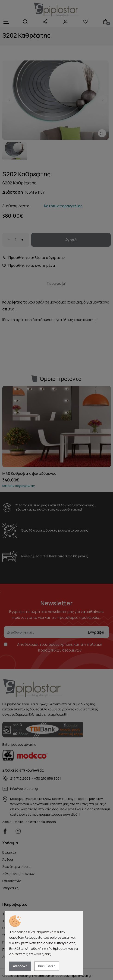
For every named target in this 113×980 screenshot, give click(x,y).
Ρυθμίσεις (47, 966)
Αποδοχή (20, 966)
